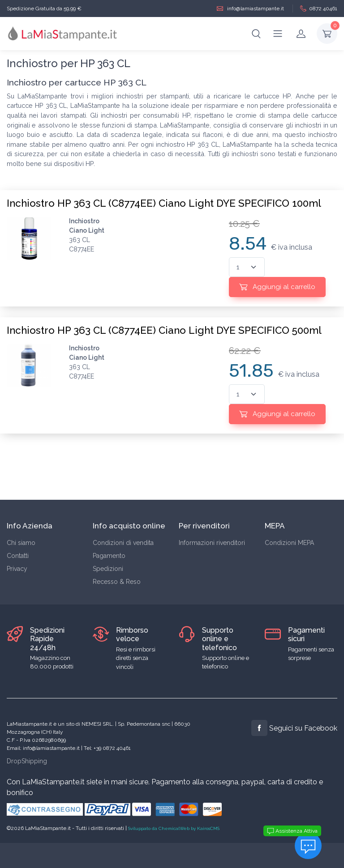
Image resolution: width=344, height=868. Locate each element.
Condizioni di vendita (123, 543)
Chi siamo (21, 543)
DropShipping (27, 761)
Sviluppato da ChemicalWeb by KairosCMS (174, 828)
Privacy (17, 569)
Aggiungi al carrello (277, 287)
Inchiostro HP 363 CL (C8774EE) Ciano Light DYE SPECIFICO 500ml (164, 330)
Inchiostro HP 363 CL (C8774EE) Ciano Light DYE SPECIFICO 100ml (164, 203)
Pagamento (109, 556)
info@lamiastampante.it (250, 9)
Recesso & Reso (117, 582)
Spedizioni (108, 569)
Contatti (18, 556)
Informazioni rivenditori (212, 543)
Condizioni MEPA (289, 543)
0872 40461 (319, 9)
